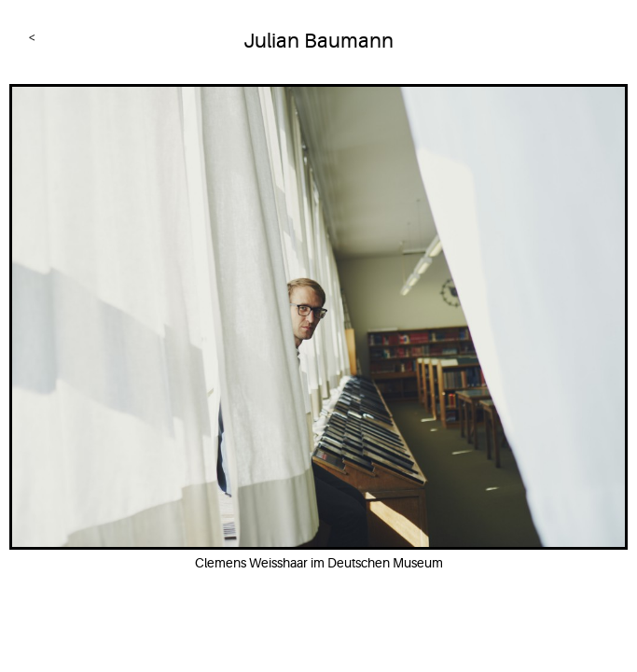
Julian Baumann (318, 41)
